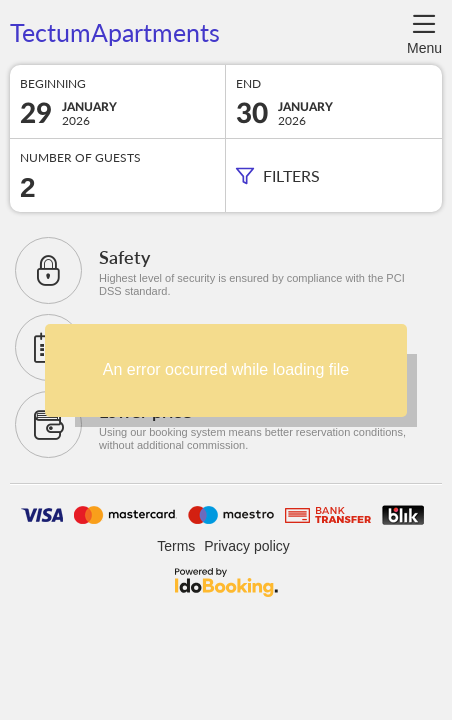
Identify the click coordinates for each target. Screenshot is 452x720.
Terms (176, 546)
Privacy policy (247, 546)
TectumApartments (115, 33)
